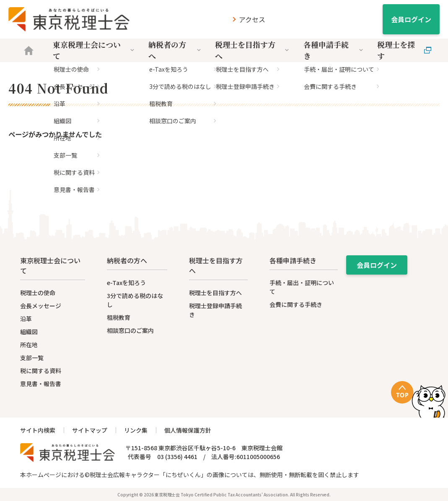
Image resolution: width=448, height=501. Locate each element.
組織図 (29, 332)
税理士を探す (404, 50)
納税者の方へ (175, 50)
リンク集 (136, 430)
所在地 (29, 345)
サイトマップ (90, 430)
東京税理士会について (94, 50)
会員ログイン (411, 19)
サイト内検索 (38, 430)
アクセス (252, 19)
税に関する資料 (41, 371)
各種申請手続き (334, 50)
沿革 (26, 319)
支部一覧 (32, 358)
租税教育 (119, 317)
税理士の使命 (38, 293)
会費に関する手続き (296, 304)
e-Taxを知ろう (126, 283)
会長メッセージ (41, 306)
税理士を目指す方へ (253, 50)
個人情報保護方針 (188, 430)
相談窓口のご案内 (130, 330)
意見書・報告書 (41, 384)
